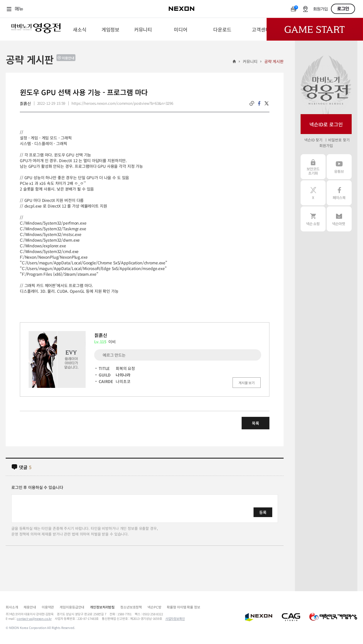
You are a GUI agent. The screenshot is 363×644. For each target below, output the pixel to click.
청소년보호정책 (131, 607)
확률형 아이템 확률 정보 (183, 607)
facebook (259, 103)
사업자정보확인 (175, 618)
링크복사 (252, 103)
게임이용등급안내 (72, 607)
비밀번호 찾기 (339, 140)
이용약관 (48, 607)
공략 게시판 (274, 61)
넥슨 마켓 (339, 219)
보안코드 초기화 (313, 167)
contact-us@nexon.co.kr (34, 618)
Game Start (315, 29)
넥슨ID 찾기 (313, 140)
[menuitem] (80, 29)
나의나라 (123, 375)
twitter (267, 103)
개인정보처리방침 (102, 607)
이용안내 (68, 58)
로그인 (343, 9)
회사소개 (12, 607)
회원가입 (320, 9)
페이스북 (339, 193)
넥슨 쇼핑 (313, 219)
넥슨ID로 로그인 (326, 124)
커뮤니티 (250, 61)
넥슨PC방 (154, 607)
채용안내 (30, 607)
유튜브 (339, 167)
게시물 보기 (247, 383)
